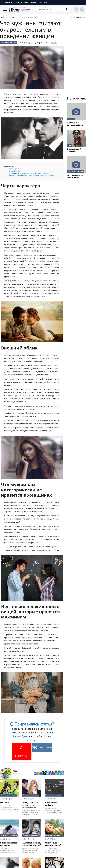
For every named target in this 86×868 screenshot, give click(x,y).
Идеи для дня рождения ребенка (75, 124)
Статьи (26, 3)
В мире (70, 145)
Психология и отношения (9, 43)
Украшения (71, 119)
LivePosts (4, 17)
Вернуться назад (79, 17)
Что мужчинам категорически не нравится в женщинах (29, 173)
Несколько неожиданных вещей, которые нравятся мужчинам (32, 175)
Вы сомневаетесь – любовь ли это (75, 177)
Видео (34, 3)
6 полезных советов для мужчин (9, 844)
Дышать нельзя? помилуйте (74, 150)
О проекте (43, 3)
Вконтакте (32, 740)
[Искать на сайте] (53, 9)
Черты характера (15, 169)
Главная (7, 3)
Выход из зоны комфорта (51, 804)
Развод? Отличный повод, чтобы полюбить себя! (30, 805)
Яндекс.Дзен (20, 736)
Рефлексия (5, 803)
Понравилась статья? (32, 724)
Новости (18, 3)
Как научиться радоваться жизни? (53, 844)
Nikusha (54, 43)
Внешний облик (14, 171)
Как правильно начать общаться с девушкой (32, 844)
